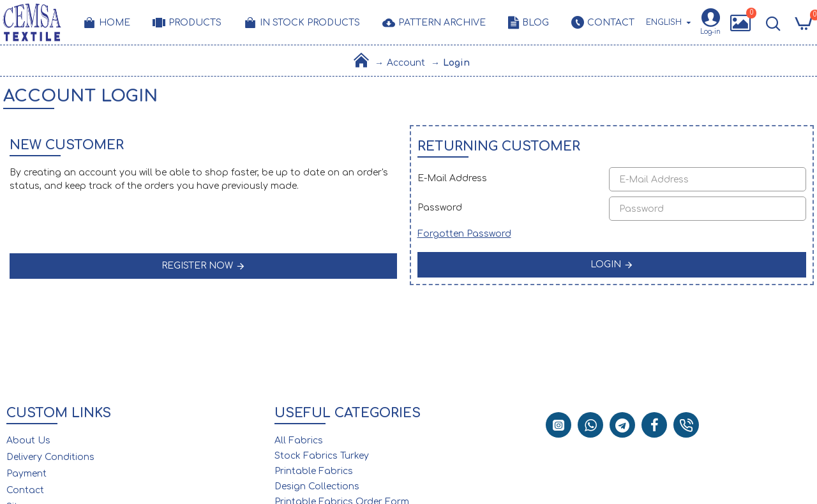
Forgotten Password (464, 234)
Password (440, 208)
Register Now (197, 266)
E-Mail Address (452, 178)
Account (406, 63)
